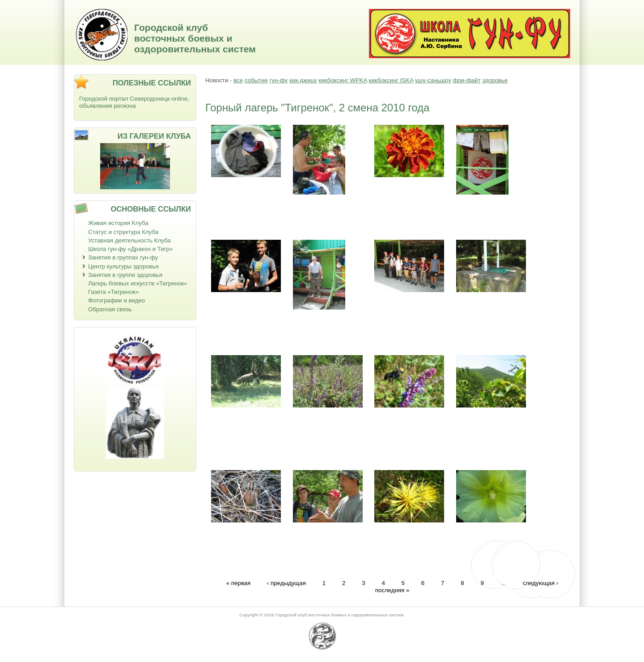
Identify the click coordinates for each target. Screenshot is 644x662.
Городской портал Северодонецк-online (133, 99)
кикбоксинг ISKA (391, 80)
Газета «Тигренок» (113, 292)
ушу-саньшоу (433, 80)
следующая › (540, 583)
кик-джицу (303, 80)
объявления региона (108, 106)
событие (256, 80)
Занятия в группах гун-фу (123, 257)
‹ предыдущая (286, 583)
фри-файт (467, 80)
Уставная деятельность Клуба (129, 240)
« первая (238, 583)
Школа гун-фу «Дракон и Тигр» (130, 249)
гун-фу (279, 80)
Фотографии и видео (117, 300)
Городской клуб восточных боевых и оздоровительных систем (195, 38)
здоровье (495, 80)
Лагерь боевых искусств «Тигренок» (138, 283)
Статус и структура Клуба (123, 232)
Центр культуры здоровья (123, 266)
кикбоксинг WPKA (343, 80)
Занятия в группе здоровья (125, 275)
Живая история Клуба (118, 223)
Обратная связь (110, 309)
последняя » (392, 590)
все (238, 80)
